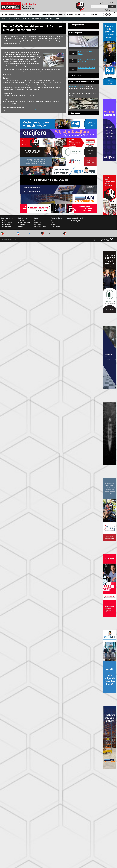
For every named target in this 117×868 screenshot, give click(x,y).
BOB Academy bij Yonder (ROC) (87, 53)
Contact (53, 223)
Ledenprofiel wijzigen (40, 226)
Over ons (85, 15)
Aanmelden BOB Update (74, 221)
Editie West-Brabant (7, 224)
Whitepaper (21, 226)
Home (2, 14)
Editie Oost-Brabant (7, 223)
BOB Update (38, 224)
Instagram (107, 240)
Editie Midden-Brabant (7, 221)
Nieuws (70, 15)
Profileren (113, 3)
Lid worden (37, 223)
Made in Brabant (33, 15)
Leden (77, 15)
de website (35, 110)
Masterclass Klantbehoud (86, 68)
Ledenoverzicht (39, 221)
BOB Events (10, 15)
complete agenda (77, 75)
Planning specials (6, 226)
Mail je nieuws (76, 113)
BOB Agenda (22, 224)
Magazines (21, 15)
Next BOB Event (23, 221)
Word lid (94, 15)
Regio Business (19, 6)
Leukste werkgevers (49, 15)
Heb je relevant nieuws (77, 86)
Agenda (62, 15)
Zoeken (112, 6)
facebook (103, 240)
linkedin (111, 240)
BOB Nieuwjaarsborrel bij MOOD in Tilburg (87, 61)
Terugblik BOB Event (24, 223)
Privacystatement (56, 226)
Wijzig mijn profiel (103, 3)
